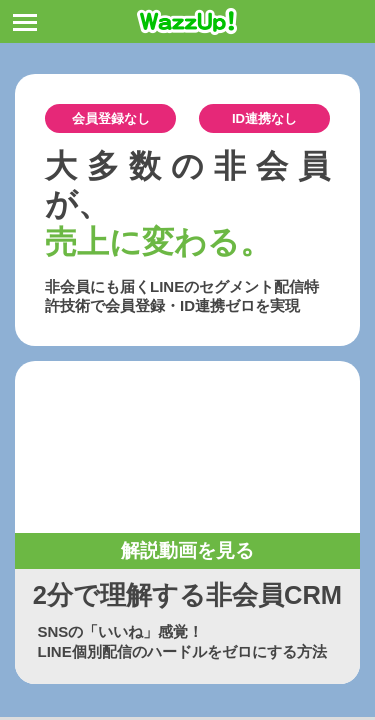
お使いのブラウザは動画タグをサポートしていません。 (187, 447)
